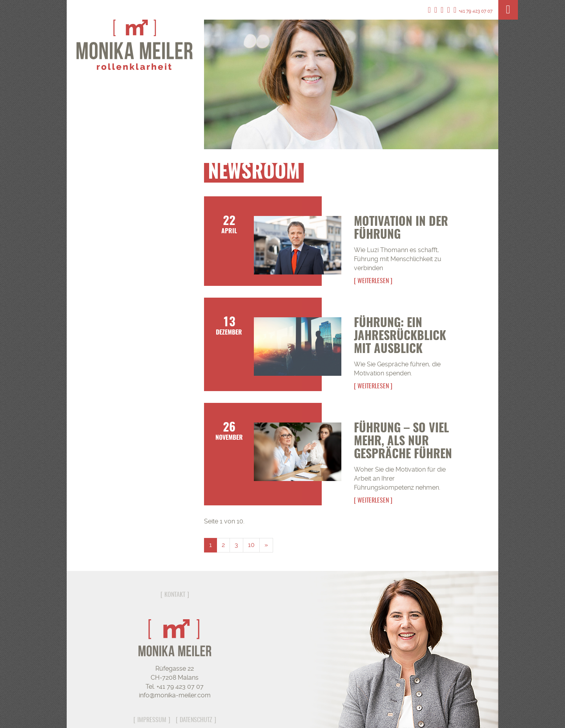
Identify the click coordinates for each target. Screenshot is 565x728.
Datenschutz (196, 720)
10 (251, 545)
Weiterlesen (373, 281)
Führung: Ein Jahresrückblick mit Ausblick (400, 337)
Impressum (152, 720)
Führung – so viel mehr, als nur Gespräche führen (403, 442)
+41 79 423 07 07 (473, 11)
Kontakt (175, 595)
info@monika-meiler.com (175, 695)
